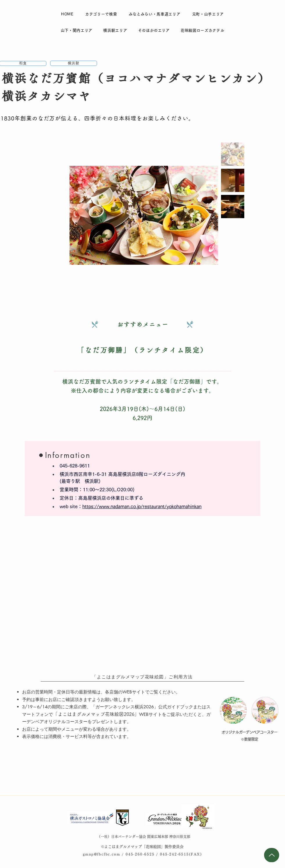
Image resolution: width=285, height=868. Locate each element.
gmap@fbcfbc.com (101, 854)
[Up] (272, 855)
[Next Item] (208, 215)
